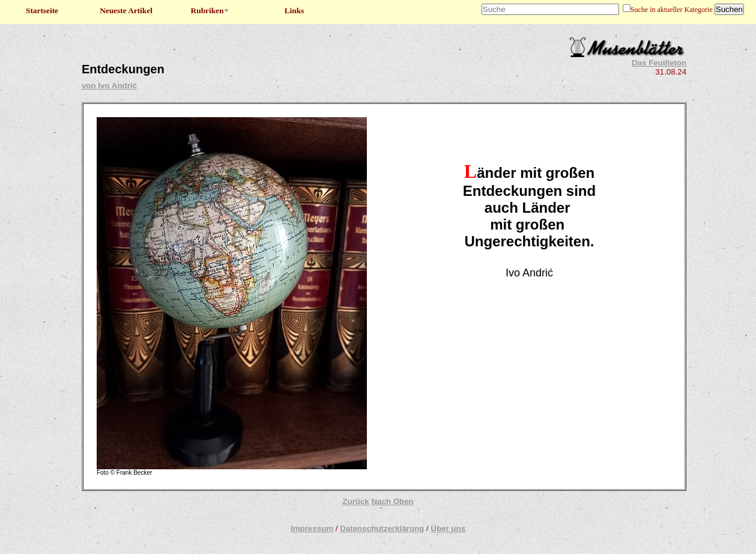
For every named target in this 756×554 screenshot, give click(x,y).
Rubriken (210, 11)
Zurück (355, 501)
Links (295, 11)
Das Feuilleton (659, 63)
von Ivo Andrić (109, 86)
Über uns (448, 528)
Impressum (312, 528)
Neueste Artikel (126, 11)
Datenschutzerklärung (382, 528)
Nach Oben (392, 501)
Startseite (42, 11)
